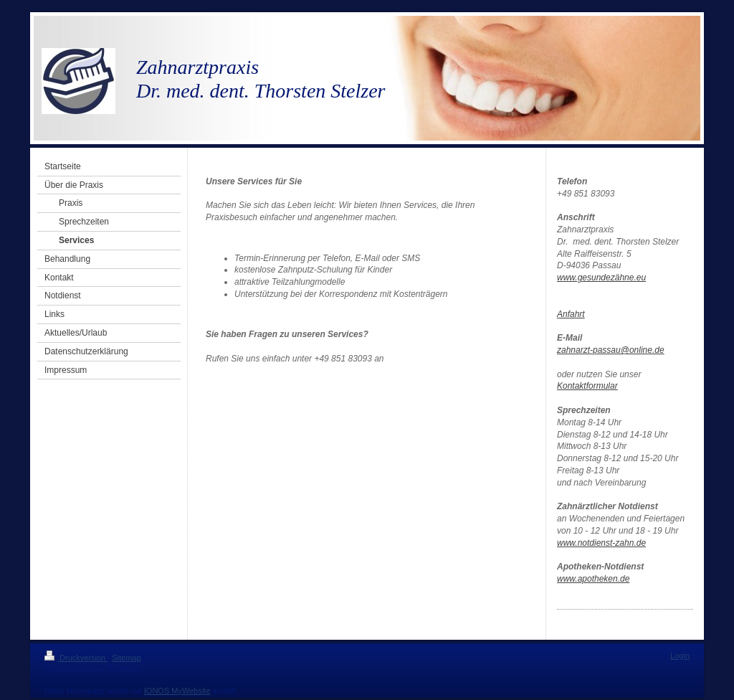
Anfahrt (571, 314)
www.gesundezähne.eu (601, 278)
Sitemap (126, 658)
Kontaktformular (587, 386)
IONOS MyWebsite (177, 691)
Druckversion (76, 658)
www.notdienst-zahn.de (601, 543)
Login (680, 656)
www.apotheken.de (593, 579)
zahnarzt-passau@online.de (611, 350)
